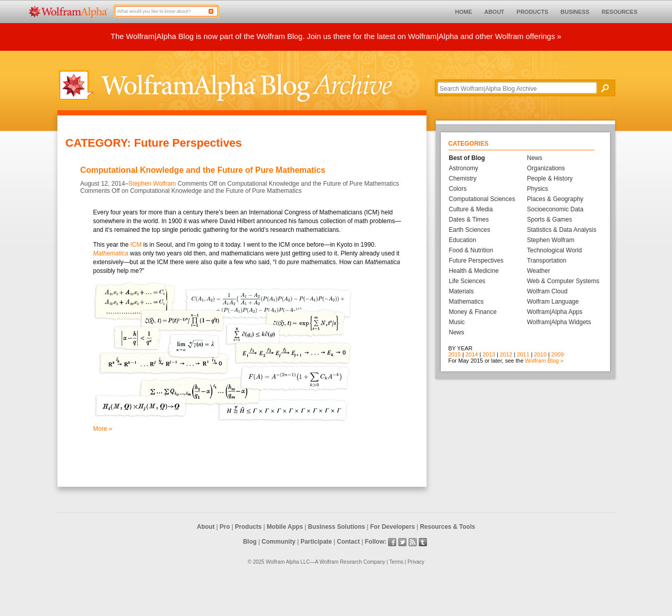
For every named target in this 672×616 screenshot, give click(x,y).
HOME (464, 12)
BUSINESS (575, 12)
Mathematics (466, 302)
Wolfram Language (553, 302)
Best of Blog (467, 158)
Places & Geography (555, 199)
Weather (538, 271)
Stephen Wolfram (152, 184)
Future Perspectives (476, 261)
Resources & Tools (447, 527)
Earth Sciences (470, 230)
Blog (250, 542)
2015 (455, 354)
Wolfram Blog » (544, 361)
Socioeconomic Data (555, 209)
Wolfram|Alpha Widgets (559, 322)
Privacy (416, 562)
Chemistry (463, 178)
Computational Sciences (482, 199)
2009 (557, 354)
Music (457, 322)
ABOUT (494, 12)
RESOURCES (620, 12)
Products (248, 527)
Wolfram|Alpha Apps (555, 312)
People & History (550, 178)
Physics (537, 189)
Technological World (554, 250)
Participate (316, 542)
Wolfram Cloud (547, 291)
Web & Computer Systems (563, 281)
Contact (348, 542)
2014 (472, 354)
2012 (506, 354)
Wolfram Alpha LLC (288, 562)
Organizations (546, 168)
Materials (462, 291)
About (206, 527)
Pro (225, 527)
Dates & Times (469, 220)
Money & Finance (473, 312)
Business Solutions (337, 527)
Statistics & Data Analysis (562, 230)
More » (103, 429)
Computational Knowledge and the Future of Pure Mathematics (203, 170)
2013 (488, 354)
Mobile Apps (285, 527)
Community (278, 542)
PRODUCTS (533, 12)
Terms (396, 562)
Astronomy (464, 168)
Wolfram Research (341, 562)
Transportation (547, 261)
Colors (458, 189)
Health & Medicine (474, 271)
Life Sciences (467, 281)
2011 (523, 354)
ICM (136, 245)
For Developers (392, 527)
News (457, 332)
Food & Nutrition (471, 250)
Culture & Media (471, 209)
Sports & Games (549, 220)
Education (463, 240)
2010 (540, 354)
